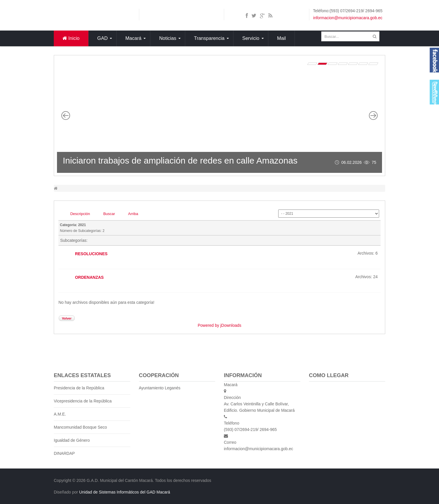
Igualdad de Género (72, 440)
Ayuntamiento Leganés (160, 388)
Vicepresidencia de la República (83, 401)
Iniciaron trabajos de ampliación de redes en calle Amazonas (180, 160)
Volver (67, 318)
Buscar (109, 214)
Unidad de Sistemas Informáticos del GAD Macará (125, 492)
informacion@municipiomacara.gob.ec (348, 18)
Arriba (133, 214)
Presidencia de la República (79, 388)
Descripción (80, 214)
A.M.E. (60, 414)
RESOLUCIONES (91, 253)
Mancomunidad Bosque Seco (80, 427)
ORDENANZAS (89, 277)
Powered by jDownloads (220, 325)
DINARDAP (64, 453)
